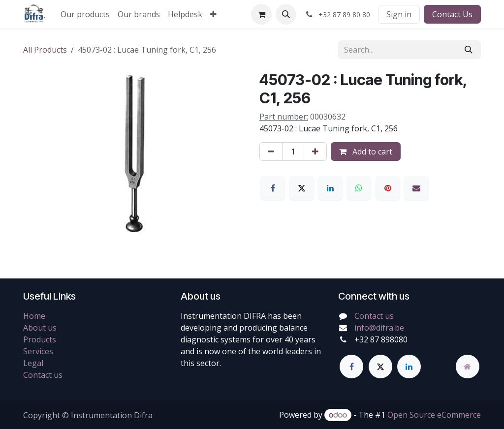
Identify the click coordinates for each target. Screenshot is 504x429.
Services (38, 351)
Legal (33, 363)
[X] (302, 188)
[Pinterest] (388, 188)
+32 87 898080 (381, 339)
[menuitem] (85, 14)
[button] (286, 14)
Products (40, 339)
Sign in (399, 14)
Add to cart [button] (366, 152)
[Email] (416, 188)
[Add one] (315, 152)
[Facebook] (273, 188)
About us (40, 328)
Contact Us (452, 14)
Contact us (43, 375)
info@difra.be (379, 328)
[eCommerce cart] (261, 14)
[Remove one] (271, 152)
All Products (45, 50)
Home (34, 316)
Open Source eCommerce (434, 415)
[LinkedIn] (330, 188)
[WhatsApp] (359, 188)
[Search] (469, 50)
